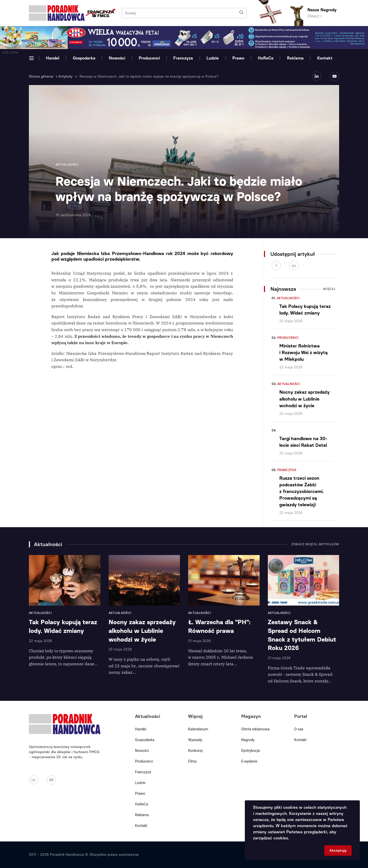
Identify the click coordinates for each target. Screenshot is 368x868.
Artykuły (65, 76)
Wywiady (195, 740)
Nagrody (248, 740)
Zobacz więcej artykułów (315, 544)
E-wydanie (249, 761)
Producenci (149, 58)
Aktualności (288, 298)
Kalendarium (198, 729)
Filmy (192, 761)
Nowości (117, 58)
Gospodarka (84, 58)
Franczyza (183, 58)
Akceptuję (338, 851)
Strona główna (41, 76)
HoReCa (266, 58)
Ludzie (213, 58)
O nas (299, 729)
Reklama (295, 58)
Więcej (329, 289)
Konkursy (195, 751)
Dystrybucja (251, 751)
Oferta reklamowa (255, 729)
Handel (53, 58)
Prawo (238, 58)
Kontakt (325, 58)
